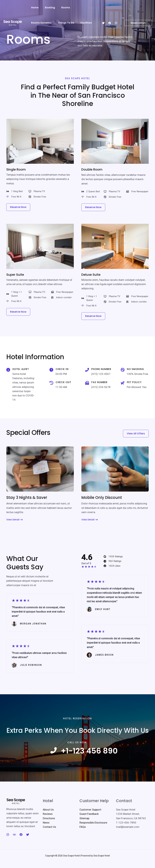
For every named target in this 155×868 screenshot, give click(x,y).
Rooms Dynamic (81, 8)
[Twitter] (103, 15)
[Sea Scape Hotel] (13, 15)
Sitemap (84, 825)
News (46, 829)
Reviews (48, 820)
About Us (48, 816)
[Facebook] (110, 15)
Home (34, 8)
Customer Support (90, 816)
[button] (136, 15)
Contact (73, 23)
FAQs (83, 833)
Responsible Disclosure (93, 829)
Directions (49, 825)
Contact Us (49, 833)
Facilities (57, 23)
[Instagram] (116, 15)
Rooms (62, 8)
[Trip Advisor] (14, 841)
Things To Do (38, 23)
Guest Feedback (89, 820)
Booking (48, 8)
